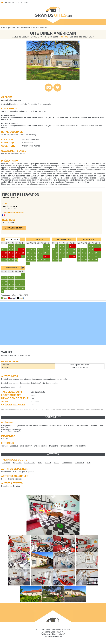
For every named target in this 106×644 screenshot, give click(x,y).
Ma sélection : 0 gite (16, 2)
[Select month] (9, 239)
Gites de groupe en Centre (11, 28)
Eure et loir (26, 28)
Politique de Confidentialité (53, 634)
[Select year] (16, 239)
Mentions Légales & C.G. (53, 632)
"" (6, 463)
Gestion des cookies (53, 636)
